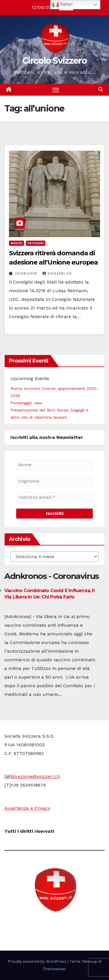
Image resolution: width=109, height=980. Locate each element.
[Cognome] (54, 481)
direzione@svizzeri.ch (36, 776)
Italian (62, 5)
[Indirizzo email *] (54, 497)
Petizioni (36, 243)
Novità (16, 243)
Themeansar (54, 969)
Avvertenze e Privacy (27, 808)
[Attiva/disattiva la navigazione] (56, 90)
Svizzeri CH (57, 273)
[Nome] (54, 465)
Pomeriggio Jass (26, 403)
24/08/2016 (27, 273)
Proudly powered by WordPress (38, 961)
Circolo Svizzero (54, 61)
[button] (101, 89)
